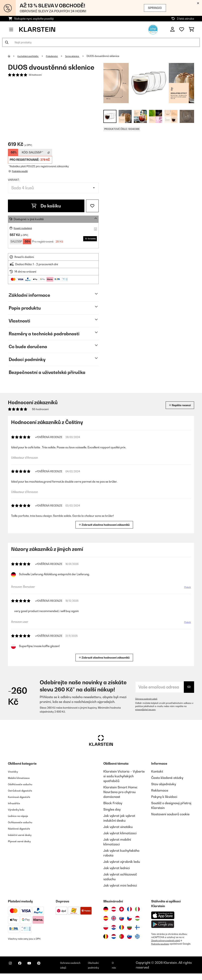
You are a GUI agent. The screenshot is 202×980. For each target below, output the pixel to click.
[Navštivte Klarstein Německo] (106, 909)
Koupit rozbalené (25, 228)
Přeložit (185, 589)
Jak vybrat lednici (117, 868)
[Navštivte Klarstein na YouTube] (37, 970)
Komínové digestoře (23, 797)
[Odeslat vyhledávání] (7, 42)
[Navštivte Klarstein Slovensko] (122, 918)
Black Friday (113, 803)
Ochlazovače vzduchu (24, 822)
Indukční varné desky (24, 835)
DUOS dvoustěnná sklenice (117, 56)
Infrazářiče (16, 803)
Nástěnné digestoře (23, 828)
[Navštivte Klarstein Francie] (129, 909)
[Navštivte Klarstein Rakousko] (114, 909)
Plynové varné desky (23, 841)
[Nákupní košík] (191, 29)
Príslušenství (60, 56)
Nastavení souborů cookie (170, 814)
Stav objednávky (164, 784)
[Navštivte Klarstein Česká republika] (129, 918)
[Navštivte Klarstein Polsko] (106, 927)
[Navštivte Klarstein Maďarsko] (137, 918)
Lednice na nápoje (21, 816)
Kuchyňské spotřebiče (32, 56)
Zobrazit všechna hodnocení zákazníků (106, 524)
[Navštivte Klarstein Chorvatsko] (114, 927)
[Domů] (13, 56)
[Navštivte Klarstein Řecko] (137, 937)
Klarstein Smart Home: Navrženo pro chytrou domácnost (121, 792)
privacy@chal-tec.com (147, 709)
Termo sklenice (85, 56)
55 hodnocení (37, 75)
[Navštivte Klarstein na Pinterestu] (50, 970)
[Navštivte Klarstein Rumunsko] (122, 927)
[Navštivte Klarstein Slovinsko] (129, 936)
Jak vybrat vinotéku (118, 827)
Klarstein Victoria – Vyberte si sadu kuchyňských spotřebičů (124, 776)
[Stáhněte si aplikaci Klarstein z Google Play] (163, 924)
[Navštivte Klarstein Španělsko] (106, 918)
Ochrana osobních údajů (149, 699)
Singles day (112, 809)
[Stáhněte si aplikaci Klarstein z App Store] (163, 915)
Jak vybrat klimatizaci (120, 833)
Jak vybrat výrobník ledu (122, 862)
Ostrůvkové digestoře (24, 790)
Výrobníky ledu (19, 809)
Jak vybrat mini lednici (120, 885)
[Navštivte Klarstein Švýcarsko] (122, 909)
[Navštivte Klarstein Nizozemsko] (114, 936)
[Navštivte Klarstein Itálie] (137, 909)
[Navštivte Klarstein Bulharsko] (129, 927)
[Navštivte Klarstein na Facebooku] (25, 970)
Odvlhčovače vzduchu (24, 784)
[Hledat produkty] (101, 42)
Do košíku (46, 206)
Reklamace (160, 790)
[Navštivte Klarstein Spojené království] (114, 918)
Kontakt (157, 771)
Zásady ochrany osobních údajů (169, 940)
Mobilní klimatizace (22, 778)
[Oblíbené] (182, 29)
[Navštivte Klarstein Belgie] (106, 936)
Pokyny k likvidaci (164, 797)
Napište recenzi (176, 405)
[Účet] (172, 29)
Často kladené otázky (167, 778)
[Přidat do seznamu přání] (92, 206)
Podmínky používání (162, 944)
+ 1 (187, 116)
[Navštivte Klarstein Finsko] (137, 927)
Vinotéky (14, 771)
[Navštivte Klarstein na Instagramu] (12, 970)
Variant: (14, 180)
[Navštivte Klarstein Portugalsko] (122, 936)
